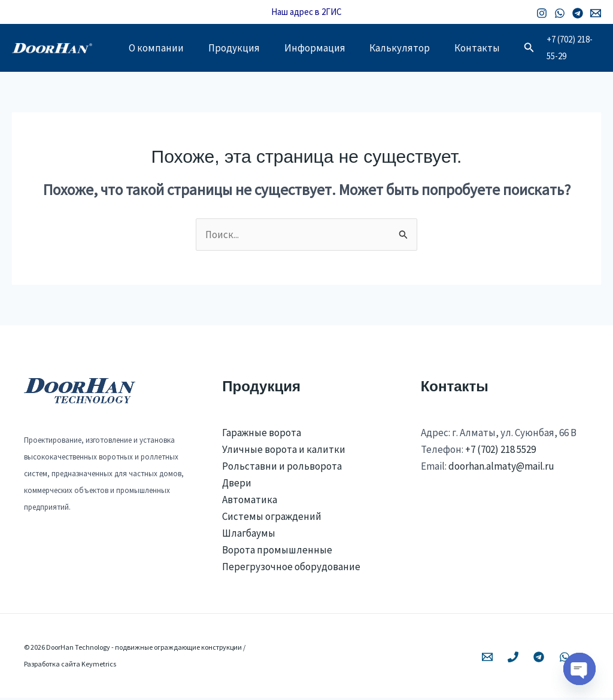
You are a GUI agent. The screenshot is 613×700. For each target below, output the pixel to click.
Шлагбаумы (249, 535)
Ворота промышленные (277, 552)
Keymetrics (99, 666)
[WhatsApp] (560, 13)
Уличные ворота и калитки (284, 452)
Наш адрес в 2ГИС (306, 12)
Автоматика (250, 502)
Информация (326, 49)
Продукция (241, 49)
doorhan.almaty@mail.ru (501, 468)
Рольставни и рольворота (282, 468)
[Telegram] (578, 13)
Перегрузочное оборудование (291, 569)
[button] (551, 49)
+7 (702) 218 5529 (500, 452)
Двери (237, 485)
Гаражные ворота (262, 435)
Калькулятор (415, 49)
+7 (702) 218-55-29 (583, 49)
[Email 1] (596, 13)
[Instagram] (542, 13)
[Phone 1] (513, 659)
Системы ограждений (272, 519)
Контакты (497, 49)
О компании (159, 49)
